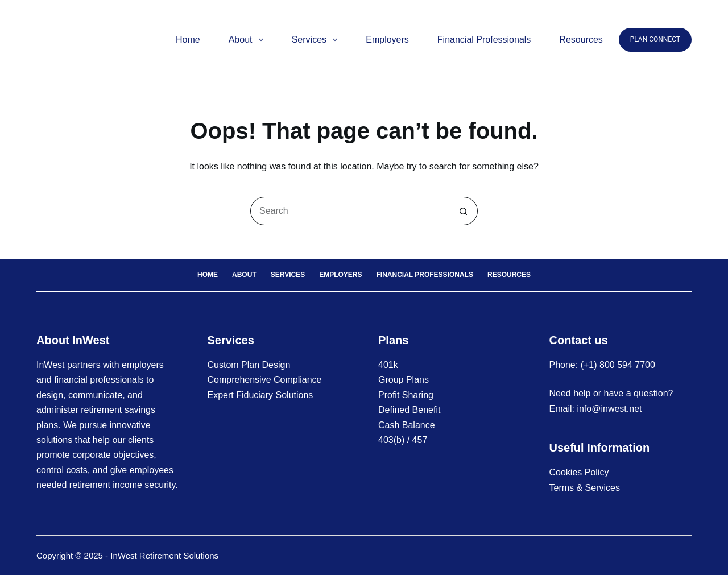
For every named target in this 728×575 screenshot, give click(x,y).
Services (317, 40)
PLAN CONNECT (655, 39)
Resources (581, 40)
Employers (387, 40)
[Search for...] (350, 211)
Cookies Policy (579, 472)
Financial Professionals (484, 40)
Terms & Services (585, 488)
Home (188, 40)
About (248, 40)
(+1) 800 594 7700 (618, 365)
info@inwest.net (609, 409)
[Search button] (464, 211)
